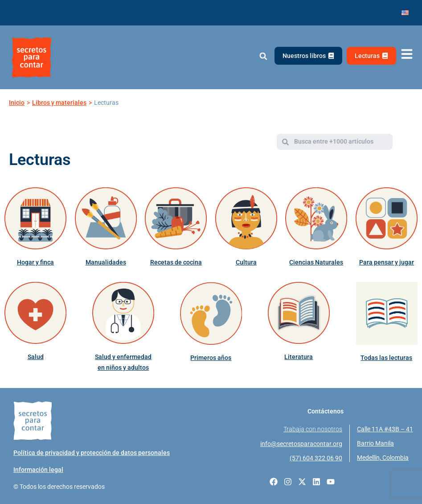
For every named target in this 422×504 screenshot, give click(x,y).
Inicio (17, 103)
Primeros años (211, 358)
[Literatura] (299, 313)
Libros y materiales (59, 103)
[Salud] (35, 313)
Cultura (246, 262)
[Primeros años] (211, 313)
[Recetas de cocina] (176, 218)
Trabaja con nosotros (313, 429)
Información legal (38, 470)
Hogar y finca (35, 262)
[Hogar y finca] (35, 218)
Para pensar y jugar (387, 262)
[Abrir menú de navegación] (407, 54)
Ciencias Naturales (316, 262)
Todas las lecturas (386, 358)
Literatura (299, 357)
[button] (263, 56)
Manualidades (106, 262)
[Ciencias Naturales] (316, 218)
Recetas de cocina (176, 262)
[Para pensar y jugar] (387, 218)
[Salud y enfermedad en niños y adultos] (123, 313)
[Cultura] (246, 218)
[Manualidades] (106, 218)
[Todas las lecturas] (387, 313)
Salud (36, 357)
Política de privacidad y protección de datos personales (92, 453)
